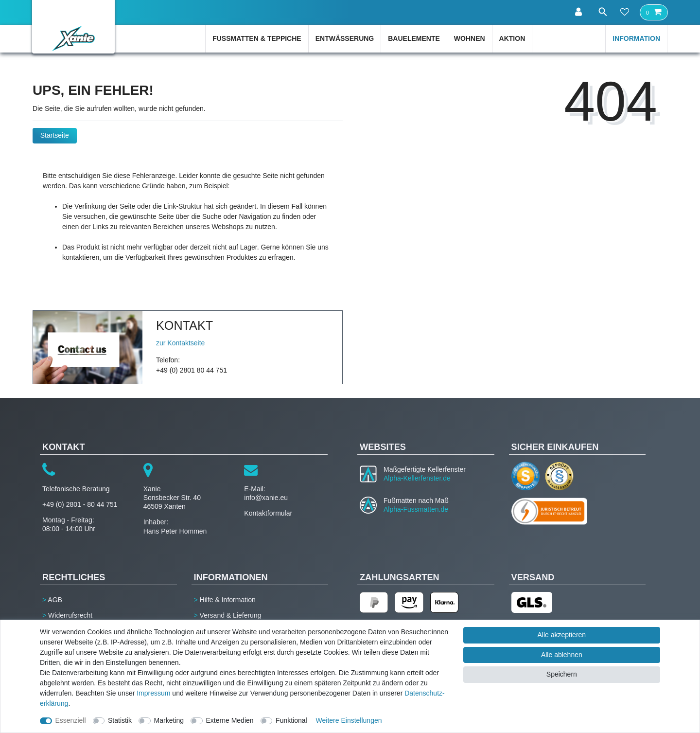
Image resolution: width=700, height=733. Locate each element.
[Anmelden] (576, 12)
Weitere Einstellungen (349, 720)
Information (636, 38)
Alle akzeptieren (562, 635)
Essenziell (71, 720)
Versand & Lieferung (231, 615)
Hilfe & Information (228, 600)
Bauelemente (414, 38)
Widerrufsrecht (70, 615)
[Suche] (600, 12)
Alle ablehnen (562, 655)
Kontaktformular (268, 513)
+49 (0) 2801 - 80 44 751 (80, 504)
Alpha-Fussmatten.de (416, 509)
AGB (55, 600)
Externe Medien (230, 720)
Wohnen (470, 38)
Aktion (512, 38)
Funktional (291, 720)
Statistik (120, 720)
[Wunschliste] (625, 13)
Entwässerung (345, 38)
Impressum (153, 693)
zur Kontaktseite (180, 343)
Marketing (169, 720)
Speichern (562, 674)
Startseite (55, 135)
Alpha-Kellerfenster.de (417, 478)
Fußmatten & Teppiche (257, 38)
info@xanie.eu (266, 498)
